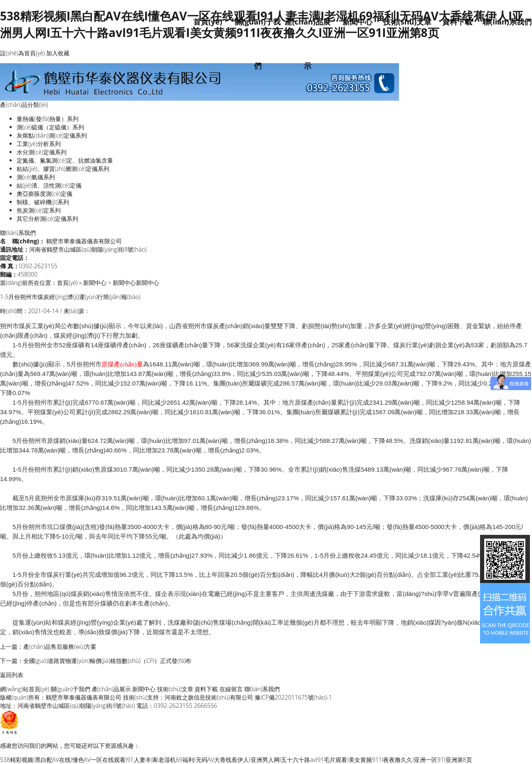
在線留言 (231, 689)
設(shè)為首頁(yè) (22, 53)
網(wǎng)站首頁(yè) (25, 689)
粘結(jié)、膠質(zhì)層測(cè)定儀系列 (63, 169)
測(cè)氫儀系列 (36, 177)
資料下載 (457, 22)
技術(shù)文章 (408, 22)
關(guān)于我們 (70, 689)
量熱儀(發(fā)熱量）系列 (48, 119)
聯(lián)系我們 (507, 22)
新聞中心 (357, 22)
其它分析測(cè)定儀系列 (47, 219)
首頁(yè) (208, 22)
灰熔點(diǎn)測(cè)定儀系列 (52, 135)
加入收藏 (58, 53)
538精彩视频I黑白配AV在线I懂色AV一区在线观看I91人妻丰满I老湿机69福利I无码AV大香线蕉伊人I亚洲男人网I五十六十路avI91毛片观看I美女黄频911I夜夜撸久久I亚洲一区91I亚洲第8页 (236, 760)
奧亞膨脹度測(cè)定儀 (44, 194)
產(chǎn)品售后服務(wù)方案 (60, 647)
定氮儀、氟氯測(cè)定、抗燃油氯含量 (65, 160)
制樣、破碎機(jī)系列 (43, 202)
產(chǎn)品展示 (111, 689)
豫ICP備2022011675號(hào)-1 (293, 697)
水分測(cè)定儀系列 (42, 152)
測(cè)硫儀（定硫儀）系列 (50, 127)
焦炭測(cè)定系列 (39, 210)
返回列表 (12, 675)
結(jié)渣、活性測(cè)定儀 (49, 185)
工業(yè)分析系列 (39, 144)
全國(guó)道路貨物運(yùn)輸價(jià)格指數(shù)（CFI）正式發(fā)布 (107, 661)
